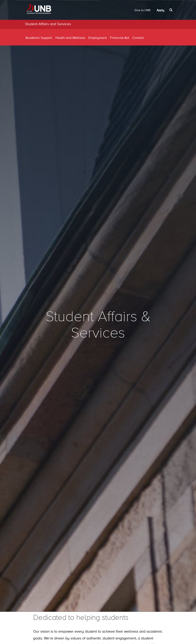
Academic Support (39, 38)
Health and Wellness (70, 38)
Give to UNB (142, 10)
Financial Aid (120, 38)
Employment (98, 38)
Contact (138, 38)
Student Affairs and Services (48, 24)
